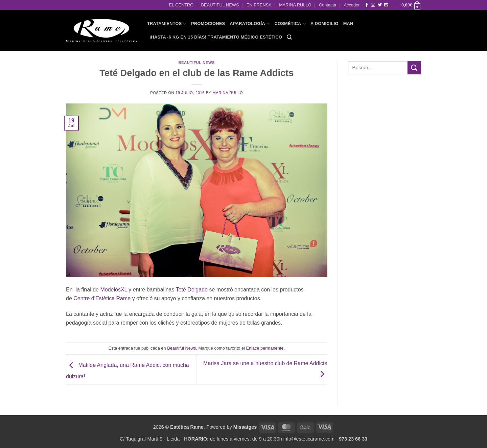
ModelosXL (113, 290)
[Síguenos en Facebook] (367, 5)
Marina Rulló (228, 93)
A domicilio (324, 23)
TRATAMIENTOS (167, 24)
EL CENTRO (181, 5)
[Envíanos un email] (386, 5)
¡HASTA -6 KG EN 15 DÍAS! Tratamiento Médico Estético (216, 37)
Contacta (328, 5)
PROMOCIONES (208, 23)
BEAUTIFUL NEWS (220, 5)
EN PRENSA (259, 5)
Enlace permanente (265, 348)
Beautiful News (196, 63)
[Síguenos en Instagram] (373, 5)
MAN (348, 23)
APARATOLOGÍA (250, 24)
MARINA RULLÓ (295, 5)
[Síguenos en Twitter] (380, 5)
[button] (411, 5)
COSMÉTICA (290, 24)
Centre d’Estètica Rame (102, 298)
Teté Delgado (192, 290)
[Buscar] (289, 37)
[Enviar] (414, 67)
